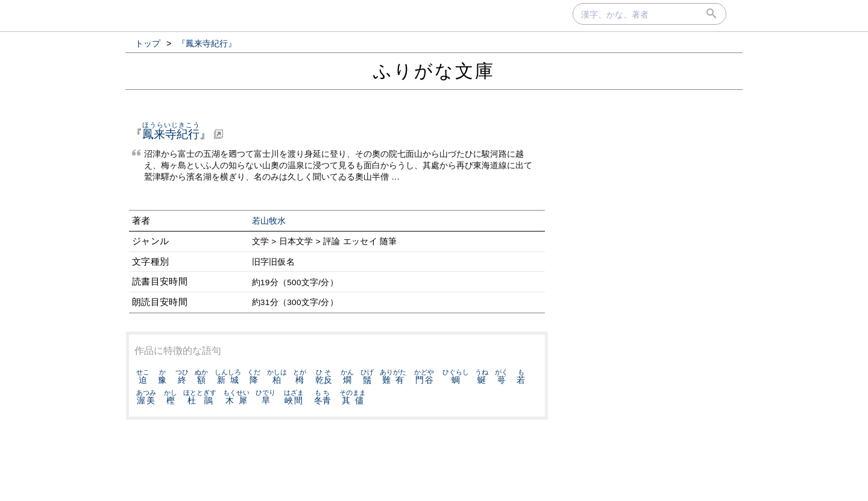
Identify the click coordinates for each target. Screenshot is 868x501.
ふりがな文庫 (434, 71)
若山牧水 (269, 221)
